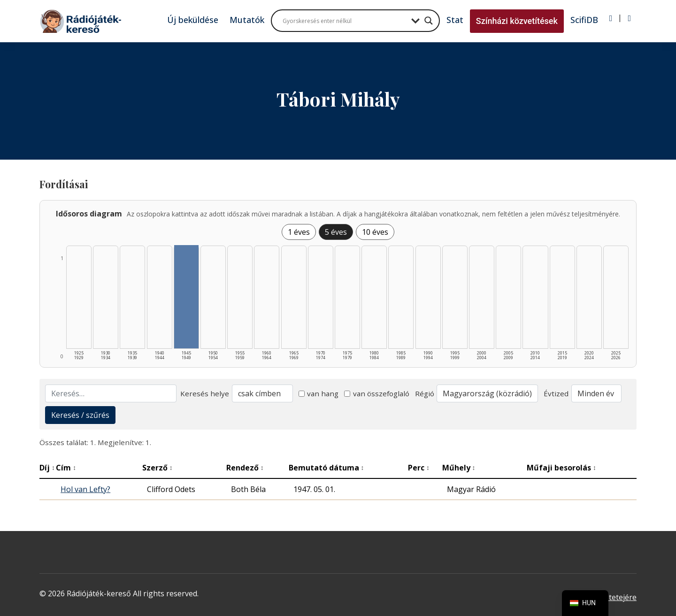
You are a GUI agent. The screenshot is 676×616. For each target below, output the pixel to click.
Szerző (157, 468)
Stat (455, 20)
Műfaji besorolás (561, 468)
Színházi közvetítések (517, 21)
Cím (66, 468)
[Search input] (345, 21)
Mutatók (247, 20)
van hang (319, 393)
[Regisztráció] (629, 18)
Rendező (245, 468)
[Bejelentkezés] (611, 18)
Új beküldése (193, 20)
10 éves (375, 232)
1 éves (299, 232)
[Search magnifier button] (429, 21)
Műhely (459, 468)
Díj (47, 468)
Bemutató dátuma (326, 468)
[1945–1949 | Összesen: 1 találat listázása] (186, 297)
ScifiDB (584, 20)
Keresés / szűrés (80, 415)
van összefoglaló (377, 393)
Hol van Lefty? (85, 489)
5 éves (336, 232)
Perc (419, 468)
